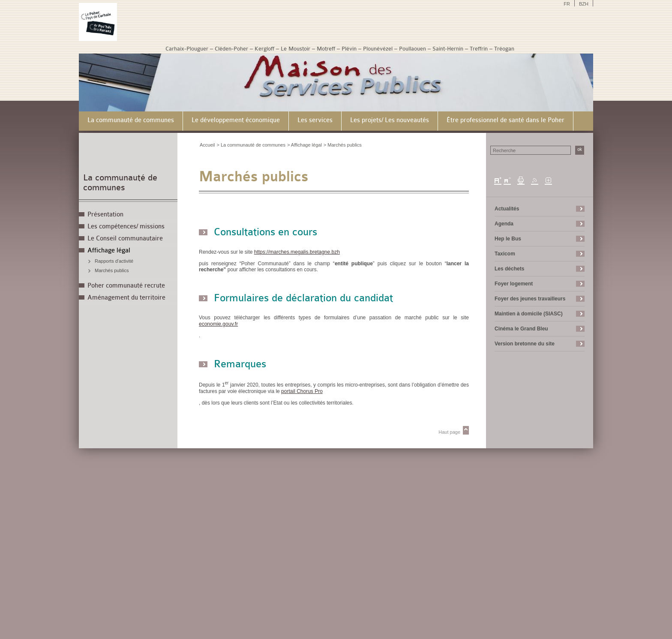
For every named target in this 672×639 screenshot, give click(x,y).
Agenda (504, 224)
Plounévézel (378, 49)
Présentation (105, 214)
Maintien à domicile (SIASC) (529, 314)
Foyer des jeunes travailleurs (530, 299)
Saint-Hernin (448, 49)
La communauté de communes (120, 183)
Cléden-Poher (231, 49)
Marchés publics (112, 270)
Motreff (326, 49)
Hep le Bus (508, 239)
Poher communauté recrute (126, 286)
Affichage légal (109, 250)
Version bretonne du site (525, 344)
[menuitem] (131, 121)
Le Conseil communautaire (125, 238)
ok (580, 149)
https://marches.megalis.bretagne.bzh (300, 252)
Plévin (349, 49)
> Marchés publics (343, 145)
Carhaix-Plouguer (187, 49)
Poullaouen (412, 49)
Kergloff (264, 49)
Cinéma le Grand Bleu (521, 329)
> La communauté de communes (251, 145)
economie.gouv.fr (221, 324)
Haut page (449, 432)
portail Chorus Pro (304, 391)
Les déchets (509, 269)
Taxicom (505, 254)
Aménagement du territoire (126, 298)
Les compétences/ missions (126, 226)
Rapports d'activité (114, 261)
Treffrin (479, 49)
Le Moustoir (295, 49)
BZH (584, 4)
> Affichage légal (304, 145)
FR (567, 4)
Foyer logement (514, 284)
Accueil (207, 145)
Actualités (507, 209)
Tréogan (504, 49)
